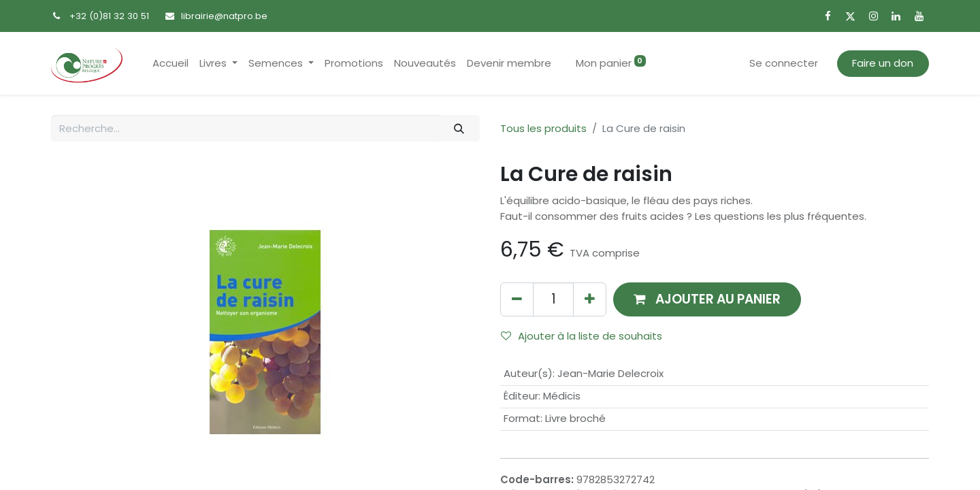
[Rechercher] (459, 128)
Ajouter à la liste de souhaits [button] (582, 336)
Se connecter (784, 63)
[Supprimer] (517, 299)
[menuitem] (170, 64)
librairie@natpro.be (224, 16)
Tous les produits (543, 128)
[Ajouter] (590, 299)
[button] (707, 299)
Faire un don (883, 63)
